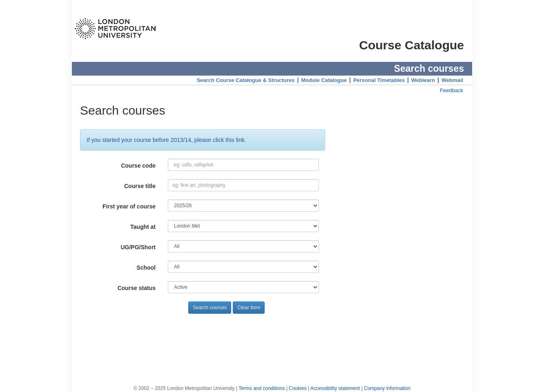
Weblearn (423, 80)
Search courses (210, 308)
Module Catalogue (324, 80)
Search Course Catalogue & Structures (246, 80)
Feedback (451, 90)
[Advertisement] (272, 340)
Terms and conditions (262, 388)
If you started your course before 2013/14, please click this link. (166, 140)
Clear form (249, 308)
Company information (387, 388)
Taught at (143, 227)
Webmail (452, 80)
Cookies (298, 388)
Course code (138, 166)
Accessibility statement (335, 388)
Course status (137, 288)
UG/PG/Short (138, 247)
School (146, 268)
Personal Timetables (379, 80)
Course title (140, 186)
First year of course (129, 206)
